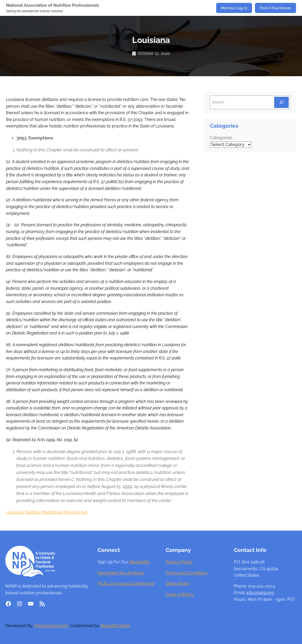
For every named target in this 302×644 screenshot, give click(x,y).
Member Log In (234, 8)
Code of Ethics (180, 594)
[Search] (281, 102)
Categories (221, 138)
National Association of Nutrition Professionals (53, 5)
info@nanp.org (260, 593)
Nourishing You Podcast (121, 573)
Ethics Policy (178, 584)
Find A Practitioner (275, 8)
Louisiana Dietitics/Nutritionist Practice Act (47, 512)
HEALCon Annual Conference (126, 584)
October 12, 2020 (154, 53)
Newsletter (139, 562)
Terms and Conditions (187, 573)
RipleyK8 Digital (115, 626)
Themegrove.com (51, 626)
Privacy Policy (179, 562)
